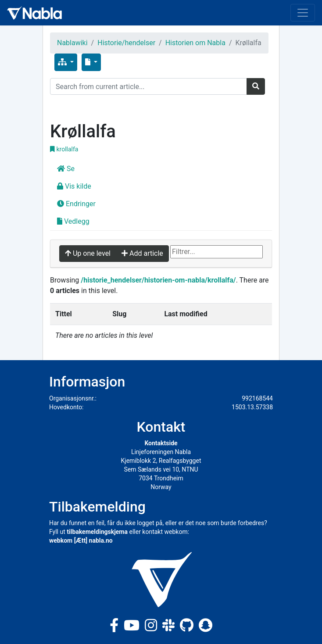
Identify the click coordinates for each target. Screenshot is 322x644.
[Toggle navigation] (303, 13)
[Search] (148, 86)
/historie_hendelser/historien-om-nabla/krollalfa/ (158, 280)
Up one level (88, 253)
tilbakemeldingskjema (97, 532)
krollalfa (64, 149)
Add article (142, 253)
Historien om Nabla (195, 43)
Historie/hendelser (126, 43)
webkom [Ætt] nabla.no (81, 540)
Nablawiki (72, 43)
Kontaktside (161, 443)
